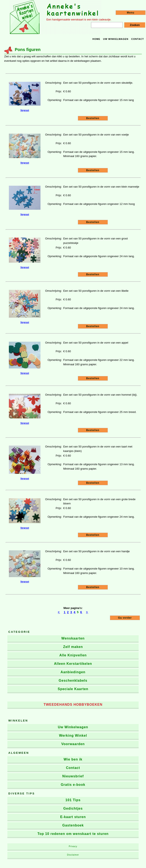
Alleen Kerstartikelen (73, 664)
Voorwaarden (73, 744)
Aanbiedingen (73, 672)
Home (96, 39)
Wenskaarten (73, 638)
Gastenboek (73, 825)
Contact (138, 39)
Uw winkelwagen (116, 39)
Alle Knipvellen (73, 655)
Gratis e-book (73, 785)
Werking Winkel (73, 736)
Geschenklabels (73, 681)
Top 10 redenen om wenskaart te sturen (73, 834)
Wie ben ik (73, 759)
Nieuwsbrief (73, 776)
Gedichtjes (73, 808)
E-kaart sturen (73, 817)
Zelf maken (73, 647)
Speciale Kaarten (73, 689)
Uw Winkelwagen (73, 727)
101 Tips (73, 800)
